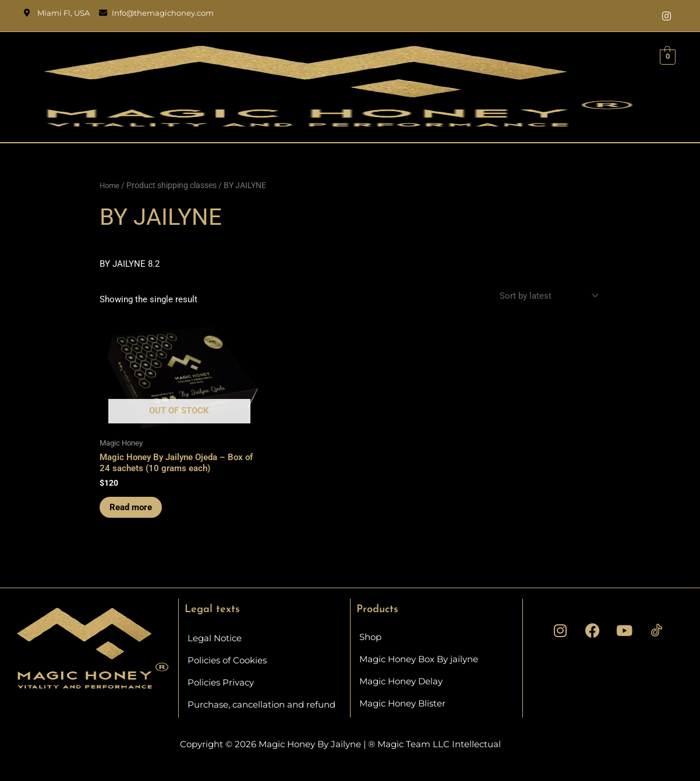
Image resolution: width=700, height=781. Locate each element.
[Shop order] (548, 296)
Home (110, 185)
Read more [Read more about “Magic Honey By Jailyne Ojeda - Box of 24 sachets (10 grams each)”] (132, 509)
